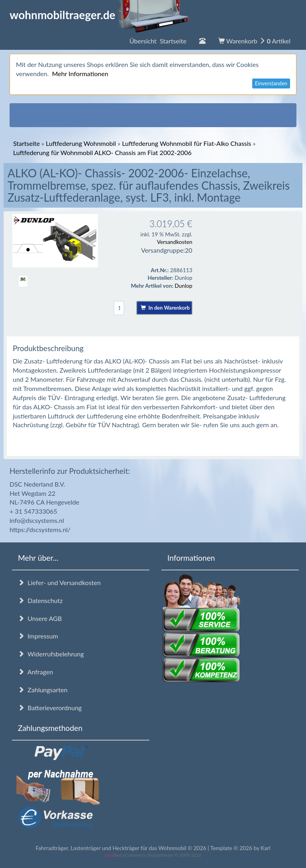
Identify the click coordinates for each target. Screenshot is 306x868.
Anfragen (35, 672)
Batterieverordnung (50, 708)
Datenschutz (40, 600)
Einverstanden (271, 83)
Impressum (38, 636)
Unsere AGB (40, 618)
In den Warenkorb (165, 308)
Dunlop (183, 286)
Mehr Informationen (80, 74)
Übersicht (158, 41)
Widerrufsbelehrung (51, 654)
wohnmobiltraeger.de (99, 15)
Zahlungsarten (43, 690)
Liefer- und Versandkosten (59, 582)
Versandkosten (175, 242)
